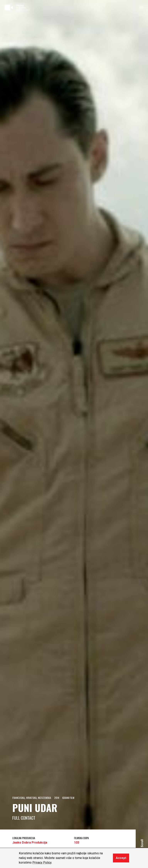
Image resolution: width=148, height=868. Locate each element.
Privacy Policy (42, 863)
